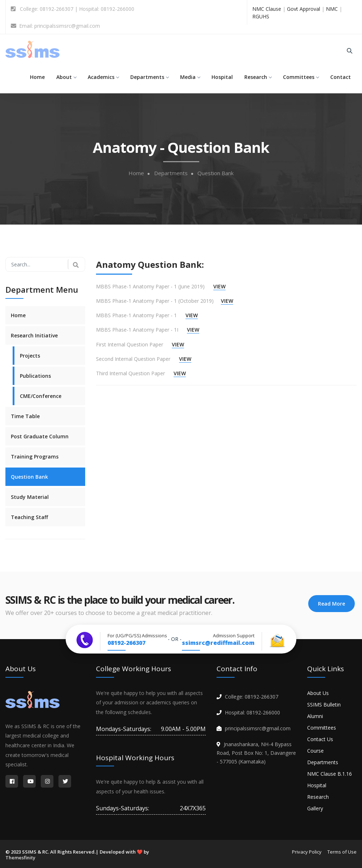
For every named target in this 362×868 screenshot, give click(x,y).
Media (190, 77)
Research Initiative (34, 335)
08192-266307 (127, 643)
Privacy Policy (307, 852)
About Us (318, 693)
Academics (103, 77)
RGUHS (261, 16)
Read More (332, 604)
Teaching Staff (29, 517)
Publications (35, 376)
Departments (149, 77)
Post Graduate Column (40, 436)
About (66, 77)
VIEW (219, 286)
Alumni (315, 716)
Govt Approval (304, 9)
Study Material (30, 497)
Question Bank (215, 173)
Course (315, 751)
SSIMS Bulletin (324, 705)
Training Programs (35, 457)
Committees (301, 77)
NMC (332, 9)
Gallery (315, 808)
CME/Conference (41, 396)
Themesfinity (20, 858)
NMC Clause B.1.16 (330, 774)
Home (37, 77)
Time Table (25, 416)
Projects (30, 356)
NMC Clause (267, 9)
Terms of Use (342, 852)
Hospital (222, 77)
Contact (341, 77)
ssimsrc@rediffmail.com (218, 643)
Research (258, 77)
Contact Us (320, 739)
